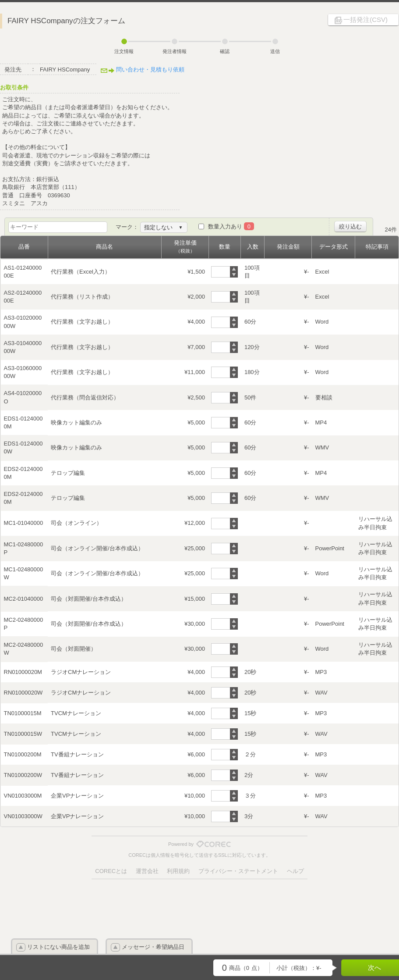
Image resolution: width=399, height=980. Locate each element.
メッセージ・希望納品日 (153, 947)
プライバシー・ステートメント (238, 871)
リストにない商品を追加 (58, 947)
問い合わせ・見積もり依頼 (150, 69)
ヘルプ (295, 871)
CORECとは (111, 871)
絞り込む (350, 226)
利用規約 (178, 871)
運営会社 (147, 871)
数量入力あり (231, 226)
